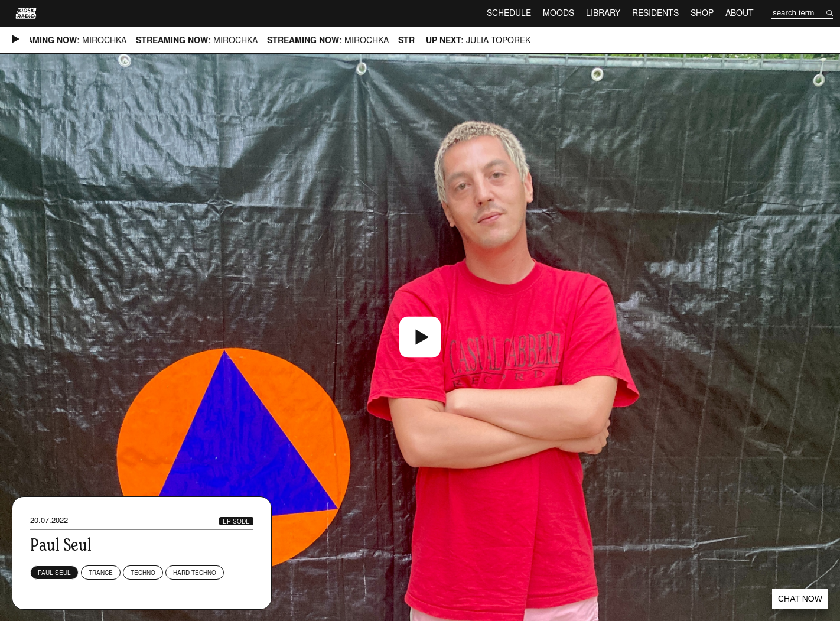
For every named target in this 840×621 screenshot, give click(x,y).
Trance (101, 573)
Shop (702, 13)
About (740, 13)
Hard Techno (195, 573)
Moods (559, 13)
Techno (143, 573)
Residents (655, 13)
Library (603, 13)
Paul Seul (54, 573)
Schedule (509, 13)
